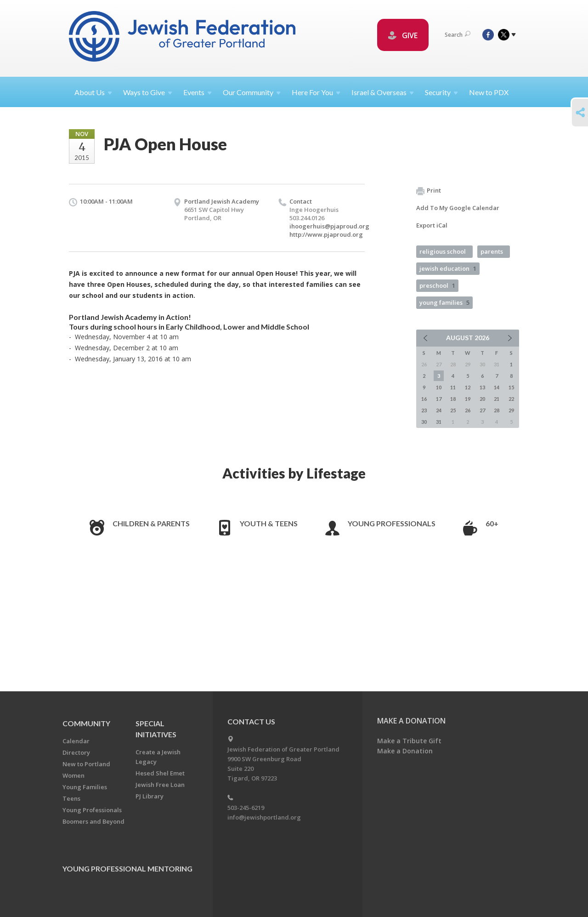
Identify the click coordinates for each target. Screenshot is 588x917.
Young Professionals (392, 523)
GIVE (403, 35)
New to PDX (489, 92)
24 (439, 410)
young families (444, 302)
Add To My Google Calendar (458, 208)
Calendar (76, 741)
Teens (71, 798)
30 (424, 422)
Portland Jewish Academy (222, 201)
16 (424, 399)
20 (482, 399)
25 (453, 410)
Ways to (148, 92)
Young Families (85, 787)
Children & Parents (151, 523)
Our (252, 92)
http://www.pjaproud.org (326, 234)
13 (482, 387)
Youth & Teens (269, 523)
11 (453, 387)
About (93, 92)
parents (492, 251)
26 (468, 410)
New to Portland (86, 764)
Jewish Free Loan (160, 785)
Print (429, 191)
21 (497, 399)
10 (439, 387)
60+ (492, 523)
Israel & (383, 92)
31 (439, 422)
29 (511, 410)
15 (511, 387)
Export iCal (432, 225)
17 (439, 399)
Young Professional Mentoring (127, 869)
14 (497, 387)
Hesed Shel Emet (160, 773)
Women (73, 775)
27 (482, 410)
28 (497, 410)
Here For (316, 92)
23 (424, 410)
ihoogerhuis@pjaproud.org (329, 226)
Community (86, 723)
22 (511, 399)
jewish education (448, 268)
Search (458, 35)
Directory (76, 752)
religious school (443, 251)
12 (468, 387)
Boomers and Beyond (93, 821)
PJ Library (150, 796)
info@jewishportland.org (264, 817)
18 (453, 399)
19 (468, 399)
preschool (437, 285)
